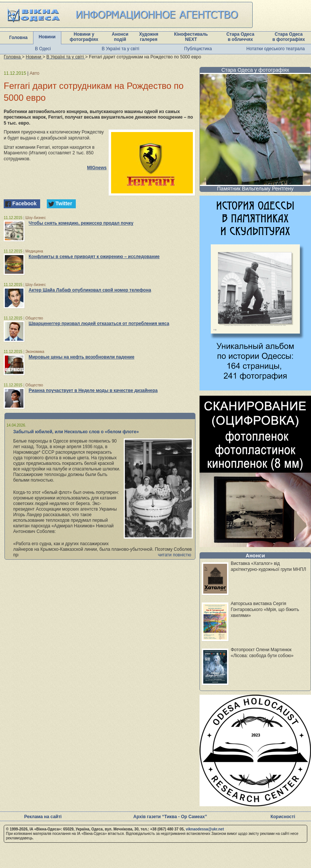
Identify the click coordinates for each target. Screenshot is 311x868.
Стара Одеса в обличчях (240, 37)
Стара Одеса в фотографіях (289, 37)
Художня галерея (149, 37)
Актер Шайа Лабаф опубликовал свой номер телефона (90, 290)
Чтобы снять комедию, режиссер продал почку (81, 223)
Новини (47, 37)
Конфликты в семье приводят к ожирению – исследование (94, 257)
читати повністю (175, 555)
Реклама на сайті (43, 817)
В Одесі (43, 49)
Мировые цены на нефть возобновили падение (82, 357)
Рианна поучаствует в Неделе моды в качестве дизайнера (93, 390)
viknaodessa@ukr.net (205, 829)
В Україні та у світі (121, 49)
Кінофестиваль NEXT (191, 37)
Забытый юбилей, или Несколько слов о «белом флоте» (76, 432)
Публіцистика (198, 49)
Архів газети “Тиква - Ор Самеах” (170, 817)
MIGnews (97, 168)
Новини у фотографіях (84, 37)
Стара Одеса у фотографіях (255, 70)
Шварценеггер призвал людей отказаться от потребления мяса (99, 324)
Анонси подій (120, 37)
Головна (18, 38)
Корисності (283, 817)
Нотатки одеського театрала (276, 49)
